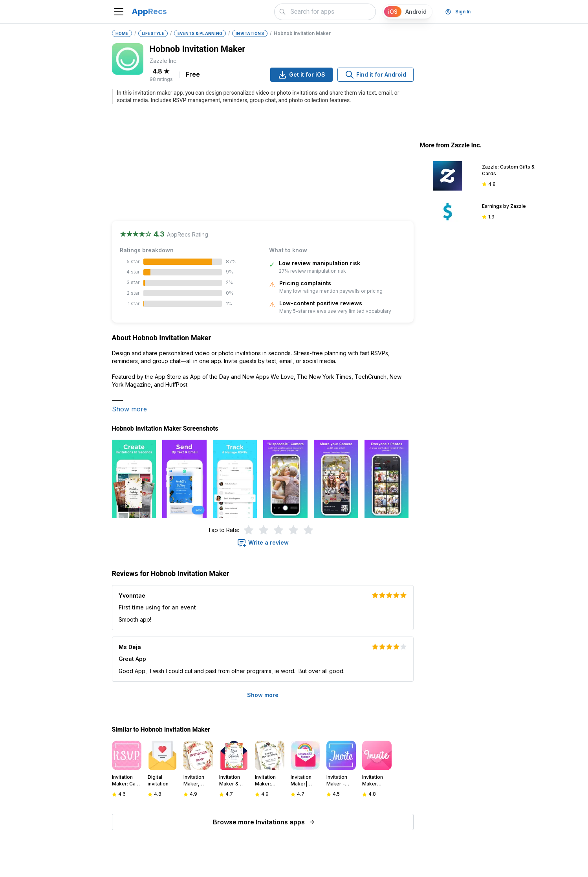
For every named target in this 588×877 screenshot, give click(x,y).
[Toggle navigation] (119, 12)
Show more (129, 409)
